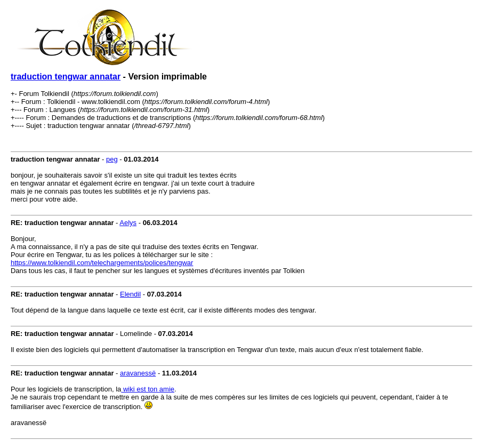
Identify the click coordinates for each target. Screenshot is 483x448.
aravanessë (138, 373)
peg (112, 159)
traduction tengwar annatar (66, 77)
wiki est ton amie (148, 389)
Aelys (128, 223)
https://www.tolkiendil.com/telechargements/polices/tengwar (102, 263)
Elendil (130, 294)
